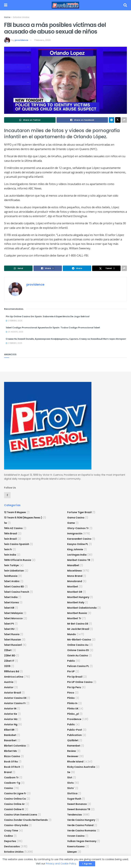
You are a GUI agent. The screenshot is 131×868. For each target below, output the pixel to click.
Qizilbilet (73, 740)
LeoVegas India (77, 555)
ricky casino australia (81, 767)
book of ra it (12, 767)
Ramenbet (74, 746)
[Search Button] (125, 5)
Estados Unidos (21, 17)
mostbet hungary (78, 597)
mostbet (73, 587)
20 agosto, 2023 (14, 332)
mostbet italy (76, 602)
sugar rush (74, 799)
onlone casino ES (78, 650)
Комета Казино (76, 846)
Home (7, 17)
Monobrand (75, 581)
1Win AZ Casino (13, 528)
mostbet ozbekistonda (82, 608)
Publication (74, 735)
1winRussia (11, 576)
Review (72, 751)
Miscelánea (74, 571)
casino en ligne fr (15, 793)
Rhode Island (75, 762)
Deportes (10, 841)
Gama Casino (76, 518)
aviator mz (11, 719)
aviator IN (10, 709)
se (69, 772)
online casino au (78, 645)
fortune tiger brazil (79, 512)
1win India (10, 555)
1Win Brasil (11, 533)
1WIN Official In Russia (18, 560)
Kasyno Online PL (78, 544)
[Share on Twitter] (118, 120)
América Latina (14, 677)
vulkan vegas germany (82, 841)
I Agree (87, 864)
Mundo (72, 634)
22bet (8, 650)
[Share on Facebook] (82, 120)
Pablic (71, 661)
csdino (9, 836)
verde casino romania (82, 831)
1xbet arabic (12, 581)
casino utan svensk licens (21, 815)
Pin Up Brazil (75, 677)
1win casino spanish (17, 544)
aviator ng (11, 724)
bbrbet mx (10, 751)
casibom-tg (12, 783)
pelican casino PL (78, 666)
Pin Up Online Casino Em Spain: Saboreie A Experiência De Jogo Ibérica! (48, 316)
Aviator (9, 687)
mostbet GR (75, 592)
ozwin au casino (78, 655)
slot (70, 777)
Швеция (72, 852)
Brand (8, 772)
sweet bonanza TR (79, 809)
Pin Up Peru (74, 687)
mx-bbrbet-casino (79, 640)
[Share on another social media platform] (124, 120)
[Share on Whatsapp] (30, 120)
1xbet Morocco (13, 618)
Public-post (75, 730)
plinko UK (73, 709)
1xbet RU (9, 629)
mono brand (75, 576)
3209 (7, 666)
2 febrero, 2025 (14, 321)
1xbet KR (9, 608)
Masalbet (73, 565)
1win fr (8, 549)
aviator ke (11, 714)
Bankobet (10, 735)
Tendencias (75, 815)
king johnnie (75, 549)
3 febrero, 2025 (14, 343)
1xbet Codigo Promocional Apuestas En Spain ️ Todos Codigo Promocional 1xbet (53, 328)
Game (71, 523)
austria (9, 682)
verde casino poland (80, 825)
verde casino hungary (81, 820)
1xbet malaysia (13, 613)
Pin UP (71, 671)
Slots (70, 783)
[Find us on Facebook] (7, 495)
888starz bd (12, 671)
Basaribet (10, 740)
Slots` (71, 788)
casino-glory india (16, 825)
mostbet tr (74, 618)
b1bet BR (9, 730)
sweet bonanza (77, 804)
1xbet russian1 (13, 645)
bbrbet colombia (15, 746)
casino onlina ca (15, 799)
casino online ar (14, 804)
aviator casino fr (15, 703)
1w (6, 523)
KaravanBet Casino (79, 539)
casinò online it (14, 809)
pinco (71, 693)
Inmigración (75, 533)
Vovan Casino (76, 836)
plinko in (72, 703)
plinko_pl (73, 714)
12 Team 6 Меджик (15, 512)
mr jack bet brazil (78, 629)
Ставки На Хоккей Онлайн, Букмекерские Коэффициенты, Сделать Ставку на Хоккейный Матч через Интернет (66, 339)
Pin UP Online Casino (80, 682)
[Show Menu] (6, 5)
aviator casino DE (15, 698)
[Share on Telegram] (112, 120)
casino (9, 788)
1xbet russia (12, 634)
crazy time (11, 831)
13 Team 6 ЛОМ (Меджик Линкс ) (23, 518)
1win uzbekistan (14, 571)
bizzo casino (12, 756)
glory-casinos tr (78, 528)
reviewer (73, 756)
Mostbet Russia (77, 613)
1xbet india (11, 597)
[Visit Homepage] (65, 5)
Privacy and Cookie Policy (61, 864)
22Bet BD (10, 655)
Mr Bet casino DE (78, 624)
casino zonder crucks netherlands (26, 820)
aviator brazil (13, 693)
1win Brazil (10, 539)
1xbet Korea (11, 602)
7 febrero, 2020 (42, 40)
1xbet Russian (13, 640)
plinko (71, 698)
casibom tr (11, 777)
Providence (74, 719)
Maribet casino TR (79, 560)
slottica (72, 793)
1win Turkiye (11, 565)
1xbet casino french (17, 592)
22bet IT (9, 661)
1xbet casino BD (14, 587)
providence (21, 40)
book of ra (11, 762)
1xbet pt (9, 624)
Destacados (12, 846)
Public (71, 724)
